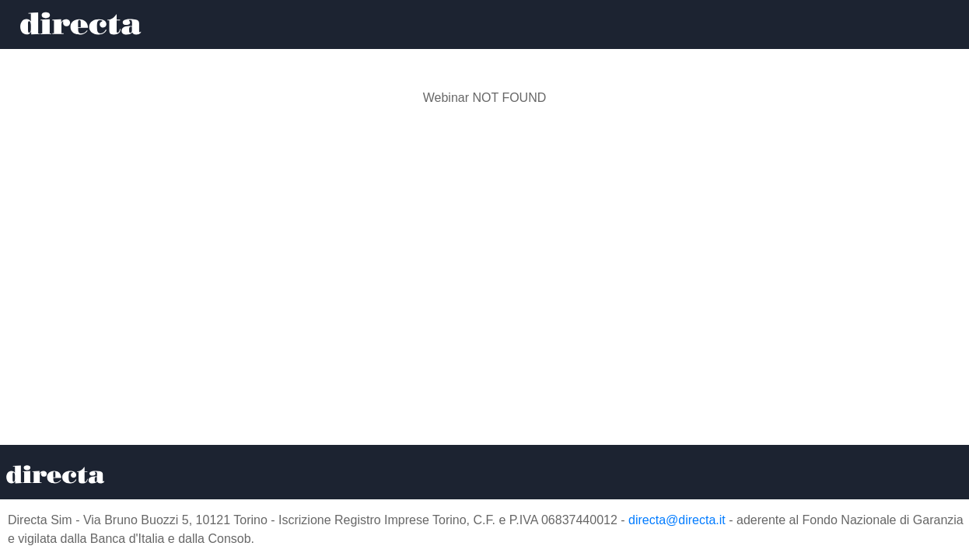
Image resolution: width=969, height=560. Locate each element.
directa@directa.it (677, 520)
